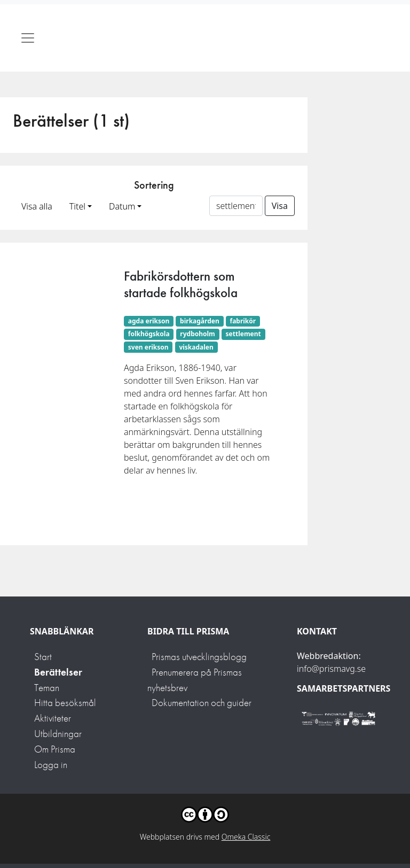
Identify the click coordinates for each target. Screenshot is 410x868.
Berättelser (58, 672)
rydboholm (197, 334)
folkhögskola (149, 334)
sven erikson (148, 347)
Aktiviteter (53, 718)
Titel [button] (77, 206)
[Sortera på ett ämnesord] (236, 206)
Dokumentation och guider (202, 703)
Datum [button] (122, 206)
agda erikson (149, 321)
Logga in (51, 765)
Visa (280, 206)
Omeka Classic (246, 837)
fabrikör (243, 321)
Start (43, 657)
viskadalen (196, 347)
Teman (47, 688)
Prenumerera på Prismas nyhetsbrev (195, 680)
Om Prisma (55, 749)
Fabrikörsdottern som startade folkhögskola (181, 284)
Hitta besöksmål (65, 703)
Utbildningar (58, 734)
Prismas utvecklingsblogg (199, 657)
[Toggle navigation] (28, 38)
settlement (243, 334)
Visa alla (37, 206)
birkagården (200, 321)
